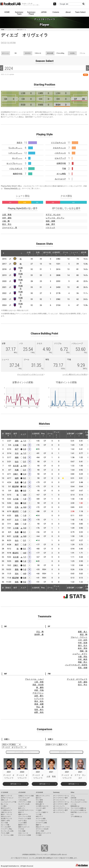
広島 (17, 507)
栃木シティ (22, 808)
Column (56, 12)
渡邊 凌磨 (39, 704)
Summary (56, 792)
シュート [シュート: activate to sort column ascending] (75, 253)
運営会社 (54, 855)
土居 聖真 (7, 215)
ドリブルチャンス (58, 143)
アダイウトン (38, 693)
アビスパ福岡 (5, 833)
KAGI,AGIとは (75, 806)
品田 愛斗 (39, 696)
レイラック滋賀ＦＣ (42, 812)
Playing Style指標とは (12, 188)
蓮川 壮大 (83, 646)
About (68, 12)
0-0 (25, 466)
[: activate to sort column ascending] (8, 253)
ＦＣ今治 (21, 829)
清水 (17, 503)
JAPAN (44, 12)
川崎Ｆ (16, 474)
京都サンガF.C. (6, 821)
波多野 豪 (39, 634)
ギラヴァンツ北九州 (42, 829)
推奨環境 (32, 855)
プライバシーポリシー (43, 855)
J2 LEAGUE (22, 792)
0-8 (25, 578)
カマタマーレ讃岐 (41, 823)
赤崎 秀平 (50, 224)
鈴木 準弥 (83, 648)
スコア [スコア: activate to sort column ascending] (23, 434)
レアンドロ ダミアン (55, 218)
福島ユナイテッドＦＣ (43, 796)
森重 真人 (83, 632)
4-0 (25, 495)
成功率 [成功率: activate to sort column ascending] (84, 253)
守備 (64, 169)
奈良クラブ (39, 816)
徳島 (17, 516)
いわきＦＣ (22, 806)
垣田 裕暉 (50, 221)
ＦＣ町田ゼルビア (6, 810)
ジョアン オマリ (80, 654)
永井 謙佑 (7, 218)
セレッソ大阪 (5, 825)
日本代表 (73, 798)
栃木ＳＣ (39, 798)
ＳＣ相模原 (39, 802)
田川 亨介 (7, 224)
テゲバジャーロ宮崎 (25, 835)
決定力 (19, 143)
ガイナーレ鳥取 (41, 819)
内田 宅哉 (39, 690)
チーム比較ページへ (23, 752)
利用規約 (26, 855)
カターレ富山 (22, 821)
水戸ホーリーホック (7, 798)
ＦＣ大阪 (39, 814)
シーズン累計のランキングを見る (75, 374)
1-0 (25, 499)
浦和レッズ (4, 800)
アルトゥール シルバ (34, 679)
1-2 (25, 482)
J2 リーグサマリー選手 (60, 804)
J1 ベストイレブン (59, 800)
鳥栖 (17, 482)
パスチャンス (60, 153)
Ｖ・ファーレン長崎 (7, 835)
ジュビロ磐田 (22, 823)
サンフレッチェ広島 (7, 831)
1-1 (25, 441)
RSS (86, 75)
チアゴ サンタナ (53, 215)
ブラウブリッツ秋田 (25, 802)
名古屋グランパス (6, 819)
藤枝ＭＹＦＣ (22, 825)
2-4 (25, 474)
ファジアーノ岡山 (6, 829)
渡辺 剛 (84, 634)
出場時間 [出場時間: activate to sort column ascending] (56, 253)
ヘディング (15, 153)
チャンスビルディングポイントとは (30, 374)
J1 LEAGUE (5, 792)
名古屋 (16, 466)
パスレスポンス (16, 169)
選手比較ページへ (66, 752)
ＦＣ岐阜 (39, 810)
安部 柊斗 (39, 710)
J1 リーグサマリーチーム (61, 796)
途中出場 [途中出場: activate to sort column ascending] (47, 253)
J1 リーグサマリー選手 (60, 798)
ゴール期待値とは (76, 816)
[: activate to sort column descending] (3, 253)
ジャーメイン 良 (10, 228)
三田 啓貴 (39, 682)
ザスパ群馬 (39, 800)
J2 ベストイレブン (59, 806)
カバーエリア (60, 179)
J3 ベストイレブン (59, 812)
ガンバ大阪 (4, 823)
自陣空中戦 (61, 163)
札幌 (17, 470)
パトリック (50, 228)
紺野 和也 (39, 712)
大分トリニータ (23, 833)
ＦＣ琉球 (39, 835)
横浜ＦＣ (21, 812)
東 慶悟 (40, 687)
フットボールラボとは (78, 800)
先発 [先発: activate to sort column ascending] (38, 253)
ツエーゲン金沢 (41, 808)
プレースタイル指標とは (78, 808)
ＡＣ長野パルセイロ (42, 806)
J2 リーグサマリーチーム (61, 802)
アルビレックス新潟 (25, 819)
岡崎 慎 (84, 651)
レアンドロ (39, 699)
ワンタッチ (15, 148)
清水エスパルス (6, 816)
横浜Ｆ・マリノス (6, 814)
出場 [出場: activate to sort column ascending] (29, 253)
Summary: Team (19, 13)
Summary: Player (31, 13)
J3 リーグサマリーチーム (61, 808)
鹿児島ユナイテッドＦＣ (43, 833)
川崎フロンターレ (6, 812)
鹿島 (17, 491)
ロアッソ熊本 (40, 831)
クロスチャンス (59, 148)
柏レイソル (4, 804)
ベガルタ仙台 (22, 800)
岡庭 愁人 (83, 662)
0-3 (25, 486)
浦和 (17, 441)
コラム (73, 796)
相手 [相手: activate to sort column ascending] (15, 434)
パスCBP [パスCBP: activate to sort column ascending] (79, 434)
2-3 (25, 449)
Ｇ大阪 (16, 499)
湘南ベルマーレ (23, 814)
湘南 (17, 457)
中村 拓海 (83, 643)
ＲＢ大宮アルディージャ (26, 810)
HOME (7, 12)
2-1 (25, 462)
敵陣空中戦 (18, 174)
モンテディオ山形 (24, 804)
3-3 (25, 528)
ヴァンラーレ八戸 (24, 798)
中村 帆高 (83, 659)
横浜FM (15, 486)
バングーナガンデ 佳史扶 (76, 665)
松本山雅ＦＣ (40, 804)
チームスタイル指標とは (78, 810)
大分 (17, 453)
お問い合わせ (62, 855)
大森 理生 (83, 657)
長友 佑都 (83, 668)
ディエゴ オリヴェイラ (77, 679)
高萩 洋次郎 (38, 685)
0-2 (25, 582)
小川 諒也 (83, 640)
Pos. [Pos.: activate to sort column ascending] (43, 434)
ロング (17, 158)
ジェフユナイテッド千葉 (9, 802)
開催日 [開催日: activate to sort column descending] (8, 434)
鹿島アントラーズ (6, 796)
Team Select (80, 12)
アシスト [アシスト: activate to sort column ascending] (56, 434)
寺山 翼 (40, 707)
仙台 (17, 462)
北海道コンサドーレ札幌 (26, 796)
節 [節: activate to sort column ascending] (3, 434)
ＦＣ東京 (4, 806)
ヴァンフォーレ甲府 (25, 816)
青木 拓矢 (39, 701)
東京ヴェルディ (6, 808)
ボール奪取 (61, 174)
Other (72, 792)
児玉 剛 (40, 632)
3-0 (25, 520)
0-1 (25, 478)
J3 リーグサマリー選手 (60, 810)
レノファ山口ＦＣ (41, 821)
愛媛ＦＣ (39, 825)
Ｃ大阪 (16, 445)
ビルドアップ (60, 158)
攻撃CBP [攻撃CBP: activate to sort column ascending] (71, 434)
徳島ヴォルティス (24, 827)
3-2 (25, 445)
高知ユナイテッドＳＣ (43, 827)
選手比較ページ (16, 784)
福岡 (17, 478)
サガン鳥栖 (22, 831)
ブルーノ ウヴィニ (79, 637)
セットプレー (14, 163)
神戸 (17, 449)
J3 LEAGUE (39, 792)
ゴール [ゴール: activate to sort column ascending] (65, 253)
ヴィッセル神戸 (6, 827)
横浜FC (16, 511)
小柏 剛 (6, 221)
